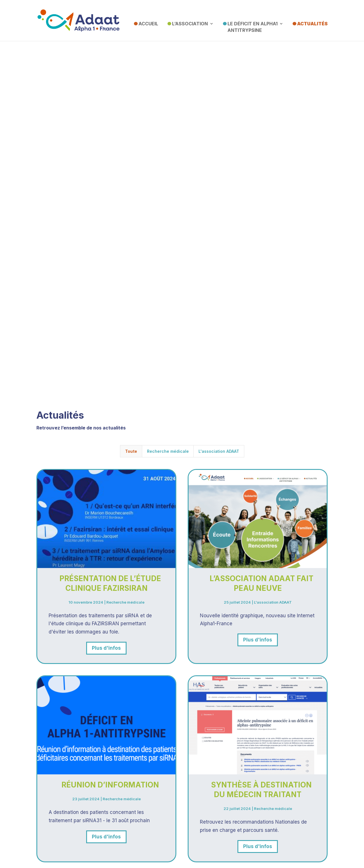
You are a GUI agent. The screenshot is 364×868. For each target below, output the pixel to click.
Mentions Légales (182, 851)
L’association (190, 24)
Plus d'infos (106, 500)
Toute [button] (131, 303)
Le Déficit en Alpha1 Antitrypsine (253, 27)
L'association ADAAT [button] (219, 303)
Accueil (148, 24)
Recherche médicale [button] (168, 303)
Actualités (312, 24)
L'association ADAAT (273, 454)
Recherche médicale (125, 454)
